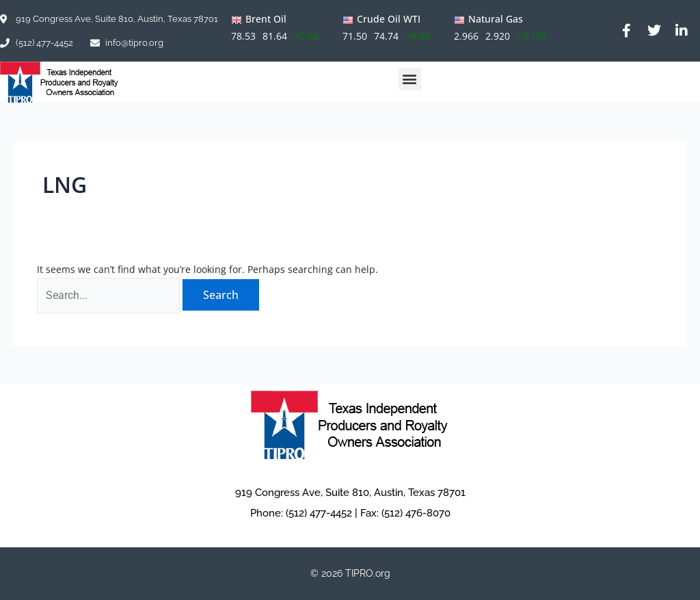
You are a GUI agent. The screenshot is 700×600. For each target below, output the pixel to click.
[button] (410, 79)
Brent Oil (266, 19)
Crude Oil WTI (389, 19)
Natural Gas (496, 19)
